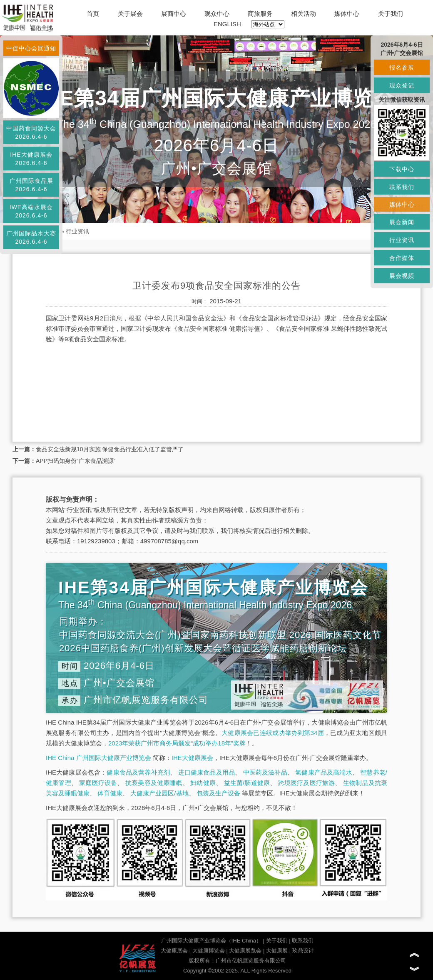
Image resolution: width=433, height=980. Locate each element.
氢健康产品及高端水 (324, 772)
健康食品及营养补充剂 (138, 772)
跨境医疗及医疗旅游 (307, 783)
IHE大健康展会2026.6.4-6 (31, 159)
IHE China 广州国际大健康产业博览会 (98, 758)
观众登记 (402, 85)
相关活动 (304, 14)
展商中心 (174, 14)
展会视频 (402, 276)
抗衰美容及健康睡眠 (154, 783)
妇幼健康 (203, 783)
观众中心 (217, 14)
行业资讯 (77, 231)
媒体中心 (347, 14)
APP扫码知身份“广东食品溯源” (76, 461)
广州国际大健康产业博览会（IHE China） (211, 941)
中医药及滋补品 (265, 772)
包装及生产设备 (218, 793)
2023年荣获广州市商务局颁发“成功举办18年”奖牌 (177, 743)
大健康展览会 (245, 951)
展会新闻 (402, 222)
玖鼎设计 (303, 951)
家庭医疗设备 (98, 783)
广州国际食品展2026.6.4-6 (31, 185)
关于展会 (130, 14)
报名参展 (402, 67)
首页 (93, 14)
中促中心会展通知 (31, 48)
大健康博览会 (209, 951)
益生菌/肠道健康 (247, 783)
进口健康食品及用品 (207, 772)
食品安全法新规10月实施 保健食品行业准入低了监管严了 (110, 449)
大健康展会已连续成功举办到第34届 (273, 733)
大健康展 (277, 951)
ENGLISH (227, 24)
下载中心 (402, 169)
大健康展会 (174, 951)
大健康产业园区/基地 (159, 793)
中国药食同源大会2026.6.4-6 (31, 132)
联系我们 (303, 941)
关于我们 (391, 14)
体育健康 (110, 793)
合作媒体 (402, 258)
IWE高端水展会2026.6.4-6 (31, 211)
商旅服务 (260, 14)
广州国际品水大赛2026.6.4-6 (31, 237)
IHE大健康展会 (192, 758)
